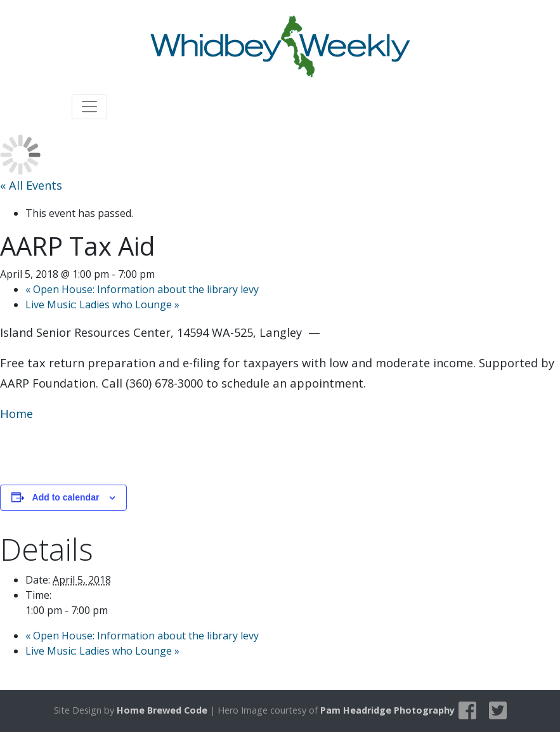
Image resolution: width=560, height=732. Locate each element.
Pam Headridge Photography (387, 710)
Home (16, 413)
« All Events (31, 185)
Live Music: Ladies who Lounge (102, 304)
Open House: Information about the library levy (142, 289)
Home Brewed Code (162, 710)
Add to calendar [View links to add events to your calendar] (66, 497)
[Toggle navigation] (89, 107)
